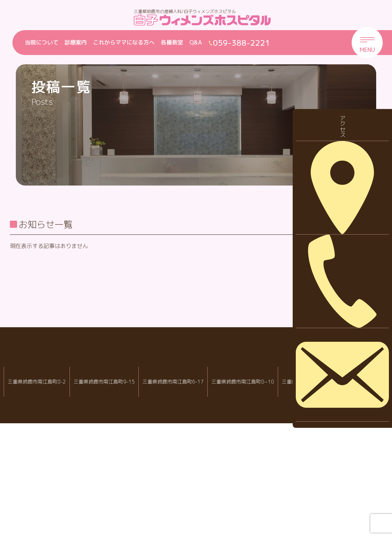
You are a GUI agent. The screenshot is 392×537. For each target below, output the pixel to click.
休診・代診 (341, 260)
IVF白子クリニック (37, 485)
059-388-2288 (39, 506)
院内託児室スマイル (344, 485)
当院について (42, 42)
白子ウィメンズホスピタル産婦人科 (113, 485)
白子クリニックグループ (196, 467)
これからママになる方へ (124, 42)
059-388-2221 (115, 506)
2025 (334, 347)
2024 (334, 367)
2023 (334, 386)
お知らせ (339, 241)
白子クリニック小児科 (191, 485)
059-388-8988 (193, 506)
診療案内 (76, 42)
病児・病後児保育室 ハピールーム (268, 485)
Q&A (196, 42)
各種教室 (172, 42)
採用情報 (339, 280)
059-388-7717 (270, 506)
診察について (344, 299)
